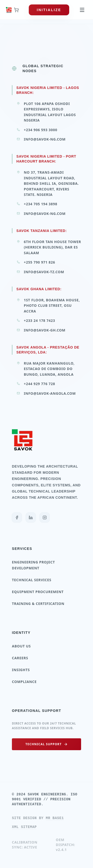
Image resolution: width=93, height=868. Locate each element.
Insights (21, 670)
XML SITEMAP (24, 827)
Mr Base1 (55, 818)
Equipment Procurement (38, 592)
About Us (21, 646)
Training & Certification (38, 604)
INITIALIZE (49, 10)
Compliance (24, 682)
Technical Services (32, 580)
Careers (20, 658)
